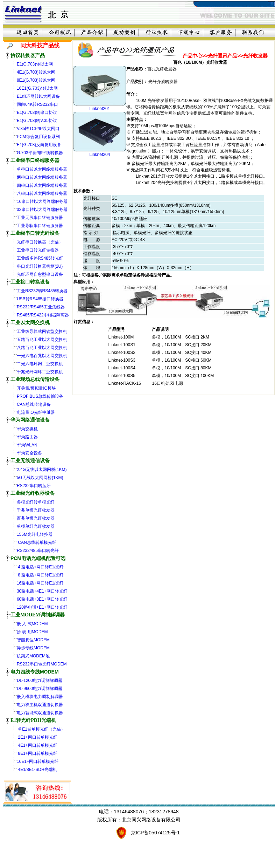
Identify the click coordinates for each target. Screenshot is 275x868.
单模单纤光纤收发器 (36, 526)
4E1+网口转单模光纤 (37, 745)
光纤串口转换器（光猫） (40, 242)
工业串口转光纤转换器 (38, 250)
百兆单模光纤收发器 (36, 518)
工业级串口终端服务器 (35, 160)
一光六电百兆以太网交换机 (42, 356)
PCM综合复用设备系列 (38, 137)
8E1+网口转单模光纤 (37, 753)
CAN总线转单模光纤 (37, 542)
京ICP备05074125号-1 (155, 833)
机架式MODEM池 (33, 656)
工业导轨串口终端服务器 (40, 226)
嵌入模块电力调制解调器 (40, 697)
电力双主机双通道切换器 (40, 705)
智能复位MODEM (33, 640)
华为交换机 (27, 429)
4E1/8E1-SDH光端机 (37, 770)
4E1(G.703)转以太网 (36, 72)
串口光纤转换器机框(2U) (40, 266)
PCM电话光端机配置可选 (38, 558)
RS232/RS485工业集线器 (41, 307)
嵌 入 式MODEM (32, 624)
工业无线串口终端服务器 (40, 218)
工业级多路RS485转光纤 (40, 258)
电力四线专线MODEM (35, 672)
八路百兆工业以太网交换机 (42, 348)
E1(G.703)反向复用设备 (39, 145)
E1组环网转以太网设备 (38, 96)
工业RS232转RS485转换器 (42, 291)
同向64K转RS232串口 (37, 104)
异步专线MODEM (33, 648)
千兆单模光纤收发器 (36, 510)
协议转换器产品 (28, 55)
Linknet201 (100, 109)
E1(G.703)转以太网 (35, 64)
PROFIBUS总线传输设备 (40, 396)
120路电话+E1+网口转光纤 (42, 607)
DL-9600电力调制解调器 (40, 689)
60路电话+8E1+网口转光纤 (42, 599)
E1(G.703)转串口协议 (37, 112)
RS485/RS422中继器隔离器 (43, 315)
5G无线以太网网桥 (34, 478)
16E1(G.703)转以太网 (37, 88)
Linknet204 (100, 155)
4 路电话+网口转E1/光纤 (40, 567)
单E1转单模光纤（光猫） (41, 729)
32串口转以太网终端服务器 (42, 210)
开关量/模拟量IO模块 (36, 388)
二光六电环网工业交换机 (40, 364)
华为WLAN (27, 445)
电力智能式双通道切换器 (40, 713)
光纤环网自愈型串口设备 (40, 274)
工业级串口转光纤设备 (35, 233)
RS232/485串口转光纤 (38, 551)
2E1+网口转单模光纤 (37, 737)
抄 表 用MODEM (32, 632)
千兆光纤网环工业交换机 (40, 372)
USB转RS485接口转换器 (40, 299)
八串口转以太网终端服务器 (42, 193)
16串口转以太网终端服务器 (42, 201)
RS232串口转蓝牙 (34, 486)
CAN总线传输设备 (34, 404)
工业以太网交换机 (30, 323)
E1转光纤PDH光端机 (33, 720)
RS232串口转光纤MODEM (42, 664)
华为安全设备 (29, 453)
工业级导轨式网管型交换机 (42, 332)
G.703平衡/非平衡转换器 (40, 153)
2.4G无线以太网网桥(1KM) (42, 470)
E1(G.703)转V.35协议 (37, 121)
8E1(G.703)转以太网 (36, 80)
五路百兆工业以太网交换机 (42, 340)
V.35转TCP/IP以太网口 (38, 129)
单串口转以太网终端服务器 (42, 169)
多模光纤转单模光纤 (36, 502)
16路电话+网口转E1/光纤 (40, 583)
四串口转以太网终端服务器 (42, 185)
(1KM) (58, 478)
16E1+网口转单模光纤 (38, 761)
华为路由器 (27, 437)
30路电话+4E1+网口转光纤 (42, 591)
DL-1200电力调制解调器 (40, 681)
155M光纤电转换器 (35, 534)
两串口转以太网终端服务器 (42, 177)
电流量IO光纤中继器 (36, 412)
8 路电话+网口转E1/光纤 (40, 575)
